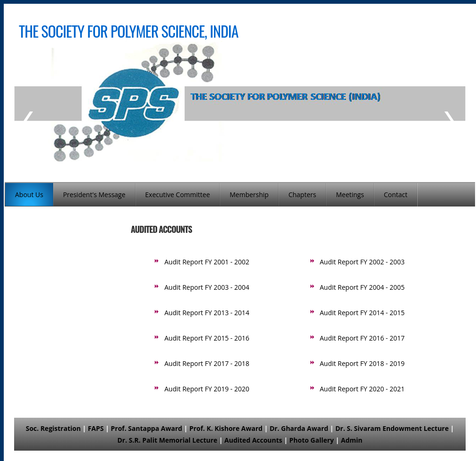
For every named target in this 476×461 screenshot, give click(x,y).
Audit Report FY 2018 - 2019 (362, 363)
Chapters (302, 195)
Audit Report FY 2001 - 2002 (207, 262)
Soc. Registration (53, 428)
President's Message (94, 195)
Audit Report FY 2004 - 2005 (362, 287)
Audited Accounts (253, 440)
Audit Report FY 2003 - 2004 (207, 287)
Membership (249, 195)
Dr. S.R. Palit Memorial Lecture (167, 440)
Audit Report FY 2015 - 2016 (207, 338)
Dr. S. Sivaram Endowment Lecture (392, 428)
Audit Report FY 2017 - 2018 (207, 363)
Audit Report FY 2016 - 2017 (362, 338)
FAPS (96, 428)
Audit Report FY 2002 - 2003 (362, 262)
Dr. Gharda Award (299, 428)
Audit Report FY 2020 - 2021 (362, 389)
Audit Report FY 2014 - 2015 (362, 313)
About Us (29, 195)
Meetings (350, 195)
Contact (396, 195)
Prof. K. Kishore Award (226, 428)
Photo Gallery (312, 440)
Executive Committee (178, 195)
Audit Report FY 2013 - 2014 (207, 313)
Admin (352, 440)
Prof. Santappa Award (146, 428)
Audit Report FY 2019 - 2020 (207, 389)
